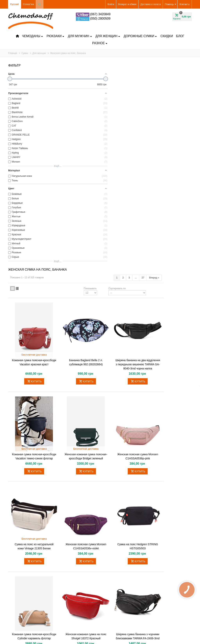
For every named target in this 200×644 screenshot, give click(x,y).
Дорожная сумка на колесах (25, 581)
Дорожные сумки (140, 36)
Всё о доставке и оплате (69, 565)
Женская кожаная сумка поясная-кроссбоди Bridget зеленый (124, 243)
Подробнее (62, 500)
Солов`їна (29, 4)
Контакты (185, 4)
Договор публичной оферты (71, 600)
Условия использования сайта (72, 606)
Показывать (118, 83)
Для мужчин (80, 36)
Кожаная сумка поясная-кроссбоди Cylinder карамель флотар (78, 412)
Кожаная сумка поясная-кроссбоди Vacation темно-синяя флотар (78, 243)
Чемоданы (32, 36)
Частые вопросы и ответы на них (74, 581)
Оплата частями (65, 570)
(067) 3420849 (100, 14)
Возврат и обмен (127, 4)
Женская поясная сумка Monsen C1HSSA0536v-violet (124, 327)
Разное (100, 43)
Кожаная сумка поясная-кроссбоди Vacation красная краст (78, 152)
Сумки (13, 585)
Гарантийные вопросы (68, 576)
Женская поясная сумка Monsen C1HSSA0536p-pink (169, 240)
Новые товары (17, 593)
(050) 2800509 (100, 18)
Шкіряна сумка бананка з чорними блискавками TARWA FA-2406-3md (169, 412)
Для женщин (108, 36)
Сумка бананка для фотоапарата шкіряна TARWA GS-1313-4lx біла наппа (98, 536)
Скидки (167, 36)
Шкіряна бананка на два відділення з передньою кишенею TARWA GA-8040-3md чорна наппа (169, 154)
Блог (180, 36)
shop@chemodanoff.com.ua (171, 579)
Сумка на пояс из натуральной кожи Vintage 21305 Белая (78, 327)
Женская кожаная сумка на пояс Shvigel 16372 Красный (124, 410)
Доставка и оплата (151, 4)
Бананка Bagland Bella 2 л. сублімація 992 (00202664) (124, 150)
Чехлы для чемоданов (22, 589)
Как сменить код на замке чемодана (75, 595)
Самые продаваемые (21, 596)
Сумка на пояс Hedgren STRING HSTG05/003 (169, 327)
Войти (111, 4)
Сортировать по (145, 83)
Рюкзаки (55, 36)
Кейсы (13, 577)
